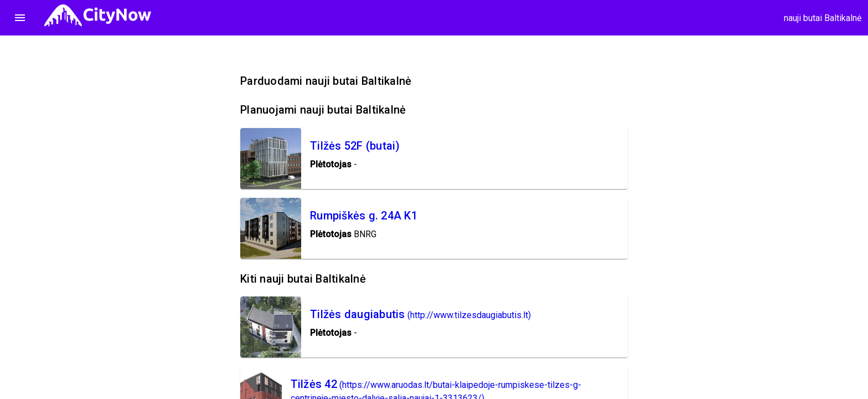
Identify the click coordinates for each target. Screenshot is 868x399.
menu (20, 18)
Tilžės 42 (314, 384)
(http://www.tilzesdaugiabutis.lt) (469, 315)
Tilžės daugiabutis (358, 314)
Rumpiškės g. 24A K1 (364, 216)
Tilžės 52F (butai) (355, 146)
